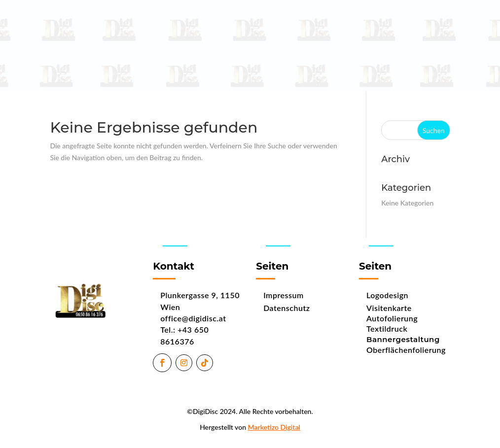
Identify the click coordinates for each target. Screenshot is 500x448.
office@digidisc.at (193, 318)
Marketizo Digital (274, 427)
